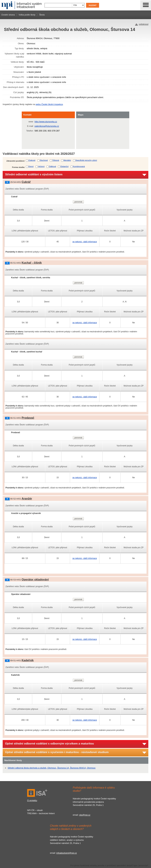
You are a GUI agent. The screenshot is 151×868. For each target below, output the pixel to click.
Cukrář (26, 182)
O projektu (32, 800)
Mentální (67, 160)
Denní (31, 166)
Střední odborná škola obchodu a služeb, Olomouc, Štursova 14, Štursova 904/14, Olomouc (52, 768)
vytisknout (144, 24)
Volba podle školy (27, 15)
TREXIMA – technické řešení (41, 813)
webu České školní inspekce (49, 104)
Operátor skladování (35, 580)
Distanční (64, 166)
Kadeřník (28, 660)
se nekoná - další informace (85, 242)
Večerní (41, 166)
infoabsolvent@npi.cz (67, 853)
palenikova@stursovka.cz (47, 126)
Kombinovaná (79, 166)
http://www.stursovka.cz (46, 122)
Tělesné (56, 160)
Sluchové (44, 160)
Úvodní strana (8, 15)
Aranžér (27, 499)
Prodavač (28, 418)
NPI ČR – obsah (35, 810)
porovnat (78, 202)
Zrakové (32, 160)
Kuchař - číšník (32, 263)
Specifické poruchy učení (86, 160)
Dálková (52, 166)
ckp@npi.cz (85, 815)
